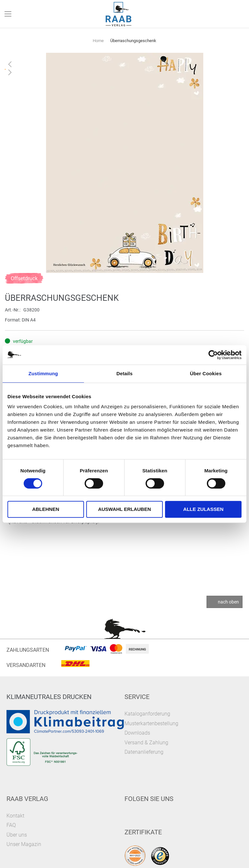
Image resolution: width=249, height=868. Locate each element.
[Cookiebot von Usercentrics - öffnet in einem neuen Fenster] (213, 355)
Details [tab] (124, 373)
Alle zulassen (203, 509)
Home (98, 41)
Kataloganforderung (147, 714)
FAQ (11, 825)
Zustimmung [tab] (43, 373)
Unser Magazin (24, 844)
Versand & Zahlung (146, 743)
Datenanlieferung (144, 752)
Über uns (17, 835)
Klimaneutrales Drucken (49, 697)
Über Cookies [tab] (206, 373)
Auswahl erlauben (124, 509)
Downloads (137, 733)
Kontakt (15, 816)
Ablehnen (46, 509)
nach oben (228, 602)
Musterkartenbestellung (151, 723)
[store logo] (119, 14)
